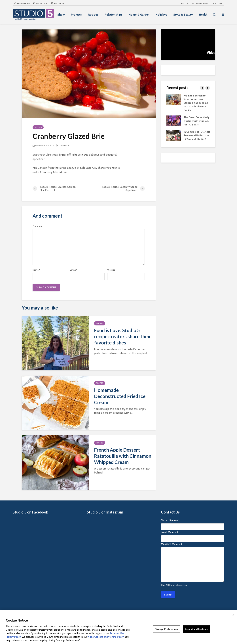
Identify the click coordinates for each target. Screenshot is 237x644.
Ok (233, 615)
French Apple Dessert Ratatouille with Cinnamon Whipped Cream (123, 456)
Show (61, 15)
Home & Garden (139, 15)
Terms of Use (117, 633)
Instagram (22, 3)
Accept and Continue (196, 629)
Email (74, 270)
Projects (76, 15)
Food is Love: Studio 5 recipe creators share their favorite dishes (122, 336)
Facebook (40, 3)
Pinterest (58, 3)
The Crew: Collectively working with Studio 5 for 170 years (197, 121)
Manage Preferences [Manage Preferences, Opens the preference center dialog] (166, 629)
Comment (38, 226)
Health (203, 15)
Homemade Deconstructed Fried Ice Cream (120, 396)
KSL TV (184, 3)
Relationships (114, 15)
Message (172, 544)
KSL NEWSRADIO (200, 3)
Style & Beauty (183, 15)
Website (111, 270)
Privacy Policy (13, 637)
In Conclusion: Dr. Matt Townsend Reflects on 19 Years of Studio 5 (197, 135)
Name (36, 270)
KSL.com (218, 3)
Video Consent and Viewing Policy (106, 637)
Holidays (161, 15)
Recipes (93, 15)
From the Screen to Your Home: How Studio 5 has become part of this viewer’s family (196, 103)
